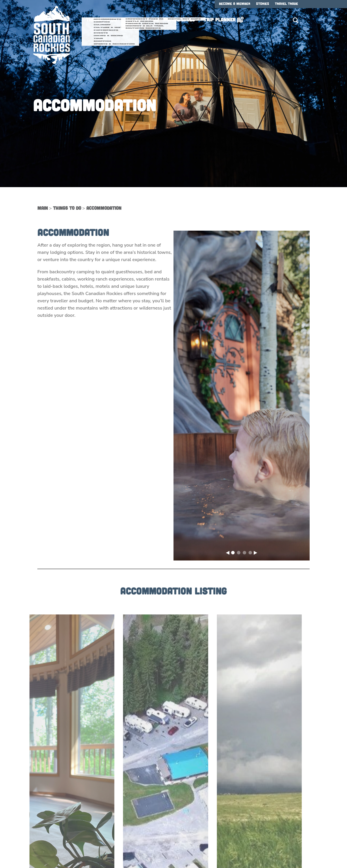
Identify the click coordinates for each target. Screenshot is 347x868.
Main (43, 208)
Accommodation (104, 208)
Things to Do (67, 208)
